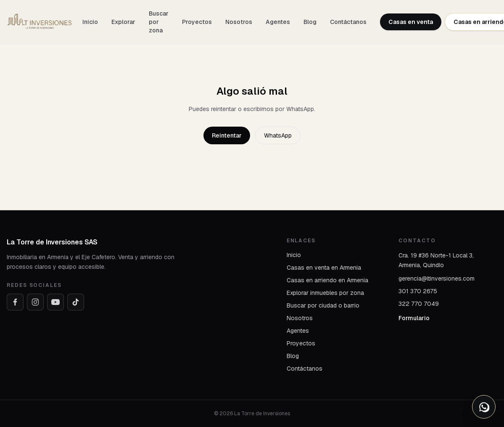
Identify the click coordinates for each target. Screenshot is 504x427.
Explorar (123, 22)
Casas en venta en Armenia (324, 268)
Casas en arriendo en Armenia (327, 280)
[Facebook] (15, 302)
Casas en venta (411, 22)
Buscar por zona (159, 22)
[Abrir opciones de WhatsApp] (484, 407)
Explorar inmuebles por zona (325, 293)
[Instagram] (35, 302)
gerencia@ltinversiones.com (437, 278)
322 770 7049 (419, 304)
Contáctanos (348, 22)
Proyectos (197, 22)
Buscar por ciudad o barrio (323, 305)
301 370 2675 (418, 291)
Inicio (90, 22)
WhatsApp (278, 135)
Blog (310, 22)
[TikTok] (76, 302)
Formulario (414, 318)
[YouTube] (55, 302)
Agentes (278, 22)
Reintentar (227, 135)
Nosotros (239, 22)
